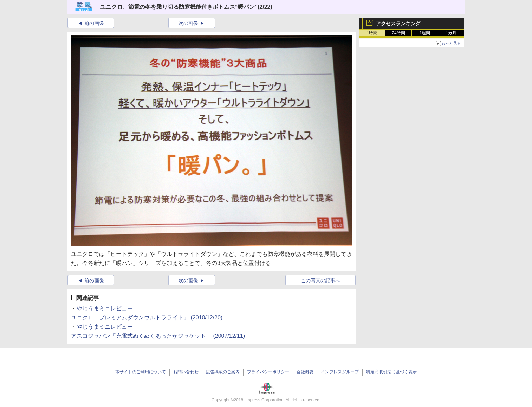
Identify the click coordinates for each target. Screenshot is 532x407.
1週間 (425, 33)
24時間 (398, 33)
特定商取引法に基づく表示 (391, 372)
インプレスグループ (340, 372)
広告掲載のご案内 (223, 372)
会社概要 (305, 372)
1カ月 (451, 33)
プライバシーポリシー (268, 372)
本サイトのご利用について (141, 372)
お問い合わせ (186, 372)
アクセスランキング (398, 24)
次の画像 (188, 23)
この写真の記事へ (320, 280)
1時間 (372, 33)
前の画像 (94, 23)
